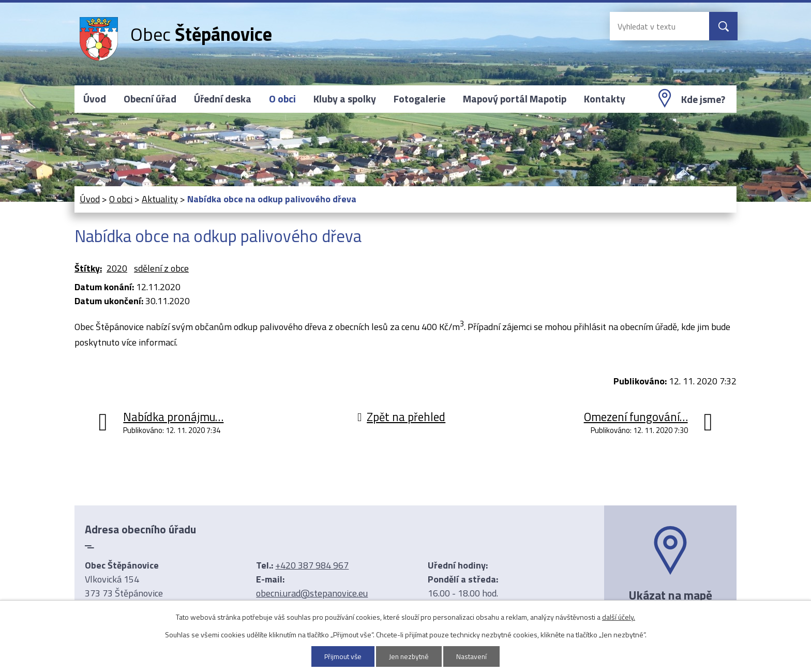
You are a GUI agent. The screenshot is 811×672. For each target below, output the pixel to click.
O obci (282, 99)
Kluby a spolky (345, 99)
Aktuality (160, 199)
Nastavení (473, 656)
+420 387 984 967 (312, 565)
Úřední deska (223, 99)
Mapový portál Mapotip (515, 99)
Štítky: (88, 268)
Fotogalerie (419, 99)
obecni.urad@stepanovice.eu (312, 593)
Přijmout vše (342, 656)
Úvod (95, 99)
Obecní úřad (150, 99)
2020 (117, 268)
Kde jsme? (703, 99)
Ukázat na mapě (670, 595)
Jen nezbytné (409, 656)
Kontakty (605, 99)
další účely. (619, 616)
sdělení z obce (161, 268)
